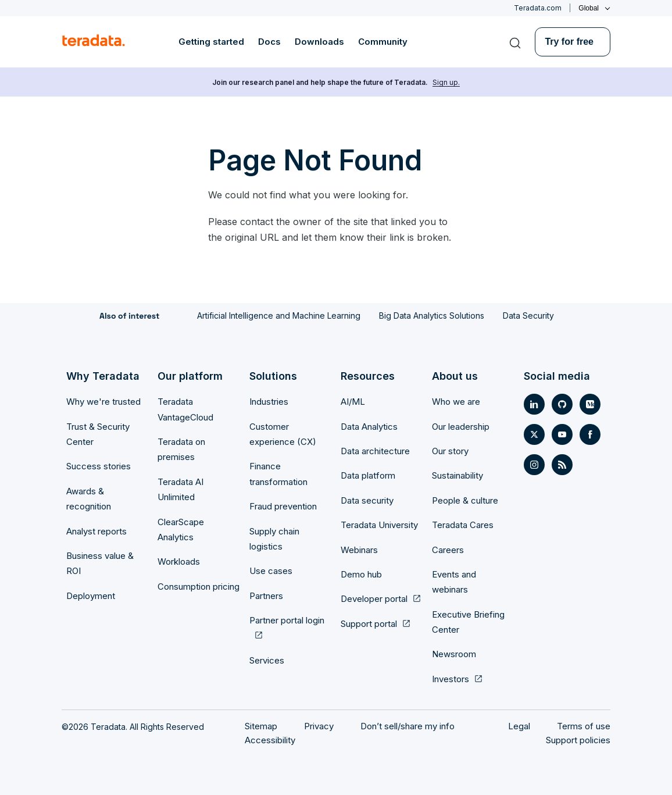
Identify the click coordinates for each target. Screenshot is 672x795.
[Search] (515, 42)
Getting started (211, 42)
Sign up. (446, 82)
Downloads (319, 42)
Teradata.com (538, 8)
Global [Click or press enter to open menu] (589, 8)
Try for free (569, 42)
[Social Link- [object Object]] (534, 404)
